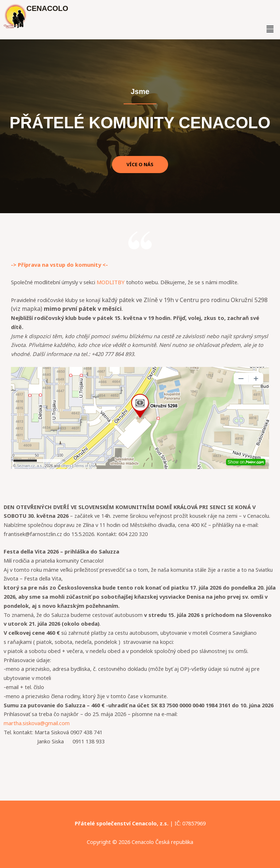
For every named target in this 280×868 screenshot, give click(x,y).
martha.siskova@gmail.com (37, 723)
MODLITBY (111, 282)
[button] (270, 29)
